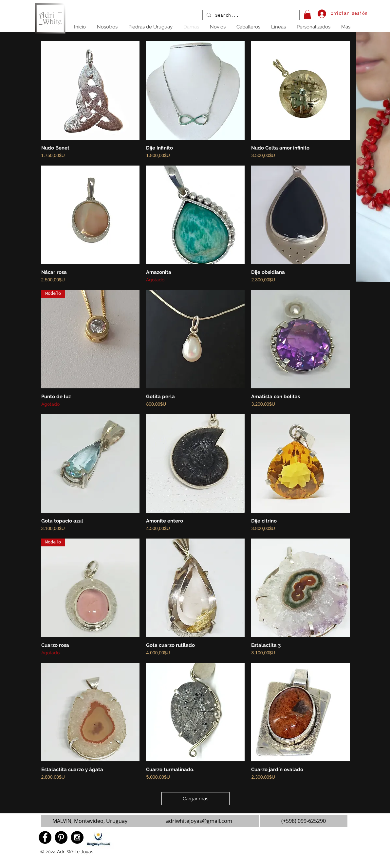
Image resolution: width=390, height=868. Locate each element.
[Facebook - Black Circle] (45, 837)
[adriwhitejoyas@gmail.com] (199, 821)
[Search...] (250, 16)
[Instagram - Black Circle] (77, 837)
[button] (307, 14)
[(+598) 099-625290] (304, 821)
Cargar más (195, 799)
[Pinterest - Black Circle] (61, 837)
